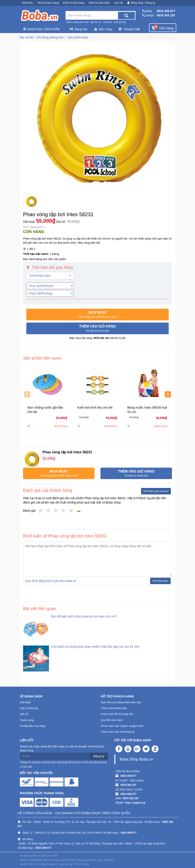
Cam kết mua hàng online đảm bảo (121, 702)
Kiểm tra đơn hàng (74, 3)
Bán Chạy (103, 29)
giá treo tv (96, 22)
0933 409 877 (166, 11)
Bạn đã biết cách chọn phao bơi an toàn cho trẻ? (84, 616)
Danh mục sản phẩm (41, 29)
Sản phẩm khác (78, 37)
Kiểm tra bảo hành (99, 3)
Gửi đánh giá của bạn (156, 491)
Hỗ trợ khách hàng (48, 3)
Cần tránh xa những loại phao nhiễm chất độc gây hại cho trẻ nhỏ (95, 647)
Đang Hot (78, 29)
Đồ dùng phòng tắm (50, 37)
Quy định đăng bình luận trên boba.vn (51, 581)
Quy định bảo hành (112, 720)
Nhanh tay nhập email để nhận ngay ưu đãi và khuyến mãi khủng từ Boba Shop (62, 748)
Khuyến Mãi (129, 29)
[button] (97, 315)
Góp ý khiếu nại (29, 708)
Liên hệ (119, 3)
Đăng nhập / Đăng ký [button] (141, 3)
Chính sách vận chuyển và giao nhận (122, 726)
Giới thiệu (28, 3)
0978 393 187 (166, 15)
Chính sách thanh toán (114, 708)
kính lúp (108, 22)
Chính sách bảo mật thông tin (118, 732)
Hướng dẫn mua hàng (32, 726)
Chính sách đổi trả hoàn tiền (117, 714)
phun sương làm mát (78, 22)
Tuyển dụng (27, 720)
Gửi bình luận (160, 581)
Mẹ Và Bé (27, 37)
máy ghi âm (120, 22)
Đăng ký (99, 756)
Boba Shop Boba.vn (137, 759)
